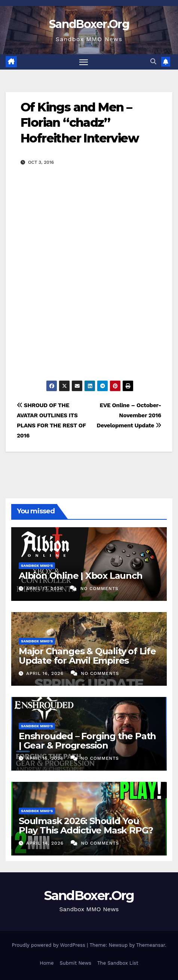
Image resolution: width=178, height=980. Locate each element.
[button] (153, 62)
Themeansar (151, 945)
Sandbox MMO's (37, 566)
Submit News (75, 963)
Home (47, 963)
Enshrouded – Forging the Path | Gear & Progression (87, 741)
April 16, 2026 (46, 673)
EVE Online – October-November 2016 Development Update (129, 415)
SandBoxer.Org (89, 24)
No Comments (99, 589)
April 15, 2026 (46, 758)
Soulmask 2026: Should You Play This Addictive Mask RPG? (86, 826)
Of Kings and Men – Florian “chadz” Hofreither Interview (80, 123)
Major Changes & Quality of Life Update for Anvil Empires (87, 656)
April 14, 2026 (46, 843)
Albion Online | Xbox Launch (81, 576)
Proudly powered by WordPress (49, 945)
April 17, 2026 (45, 589)
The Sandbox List (118, 963)
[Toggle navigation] (84, 62)
